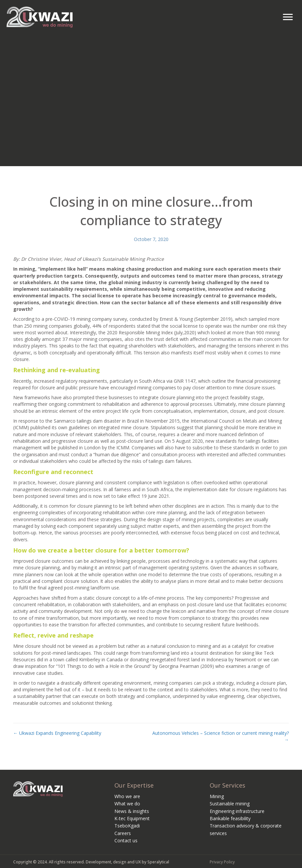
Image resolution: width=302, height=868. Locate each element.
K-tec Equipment (132, 818)
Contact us (126, 840)
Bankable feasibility (230, 818)
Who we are (127, 796)
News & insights (132, 811)
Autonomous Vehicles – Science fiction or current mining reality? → (221, 736)
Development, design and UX (113, 862)
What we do (127, 804)
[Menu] (288, 17)
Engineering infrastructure (237, 811)
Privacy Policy (222, 862)
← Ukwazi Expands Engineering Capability (57, 733)
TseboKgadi (127, 826)
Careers (123, 833)
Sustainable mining (230, 804)
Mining (217, 796)
